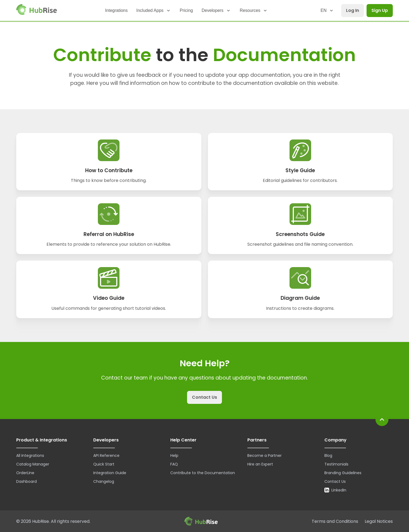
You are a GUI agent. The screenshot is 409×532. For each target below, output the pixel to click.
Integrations (117, 10)
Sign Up (380, 10)
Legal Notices (379, 521)
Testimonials (336, 464)
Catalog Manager (33, 464)
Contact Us (204, 397)
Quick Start (104, 464)
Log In (353, 10)
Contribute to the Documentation (203, 473)
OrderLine (25, 473)
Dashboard (26, 481)
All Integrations (30, 455)
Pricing (186, 10)
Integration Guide (110, 473)
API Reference (106, 455)
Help (174, 455)
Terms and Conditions (335, 521)
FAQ (174, 464)
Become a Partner (265, 455)
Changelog (104, 481)
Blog (328, 455)
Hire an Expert (260, 464)
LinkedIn (335, 490)
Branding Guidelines (343, 473)
